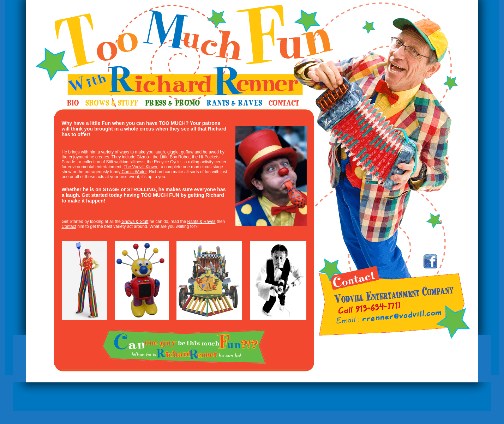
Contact (69, 226)
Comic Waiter (133, 172)
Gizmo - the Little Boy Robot (163, 157)
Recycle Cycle (167, 162)
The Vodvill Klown (141, 167)
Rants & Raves (202, 222)
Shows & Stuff (135, 222)
